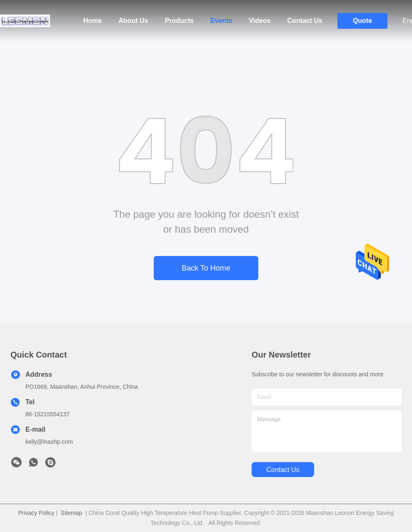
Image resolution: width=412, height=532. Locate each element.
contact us (283, 470)
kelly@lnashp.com (49, 442)
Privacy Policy (36, 513)
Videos (260, 21)
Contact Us (305, 21)
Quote (362, 21)
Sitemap (71, 513)
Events (221, 21)
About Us (133, 21)
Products (179, 21)
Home (92, 21)
